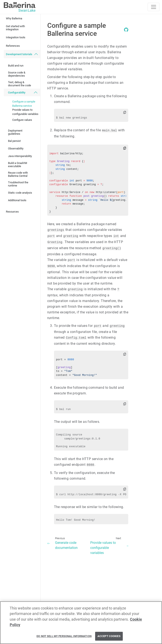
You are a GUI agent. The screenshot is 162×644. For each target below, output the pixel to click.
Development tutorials (19, 54)
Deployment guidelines (15, 132)
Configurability (17, 92)
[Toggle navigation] (154, 7)
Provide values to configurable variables (25, 112)
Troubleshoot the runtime (18, 184)
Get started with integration (15, 28)
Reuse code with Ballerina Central (18, 174)
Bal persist (14, 141)
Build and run (16, 66)
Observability (16, 148)
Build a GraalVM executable (18, 165)
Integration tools (16, 37)
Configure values (22, 120)
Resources (12, 212)
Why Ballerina (14, 18)
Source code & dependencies (17, 74)
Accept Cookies (109, 638)
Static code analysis (20, 193)
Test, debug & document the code (20, 84)
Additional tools (17, 200)
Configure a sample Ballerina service (24, 104)
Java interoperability (20, 156)
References (13, 46)
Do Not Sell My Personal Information (64, 638)
